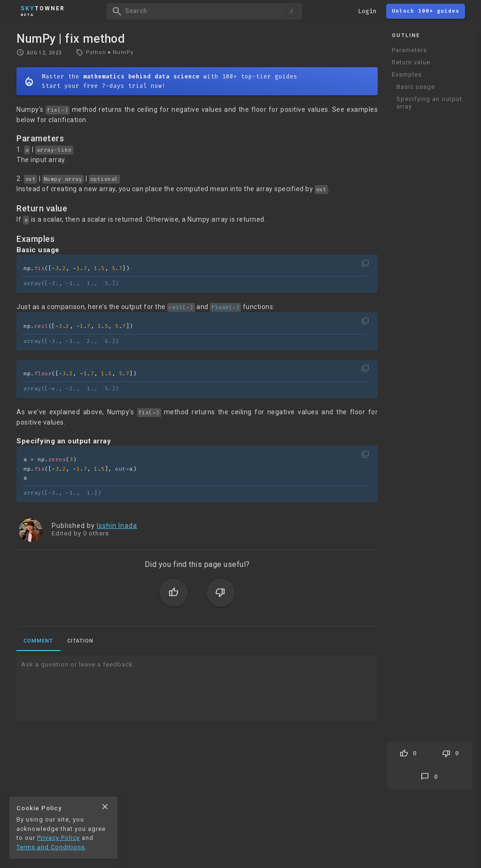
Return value (411, 62)
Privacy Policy (58, 838)
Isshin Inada (117, 526)
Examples (407, 74)
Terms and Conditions (51, 847)
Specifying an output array (429, 103)
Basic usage (416, 87)
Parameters (409, 50)
